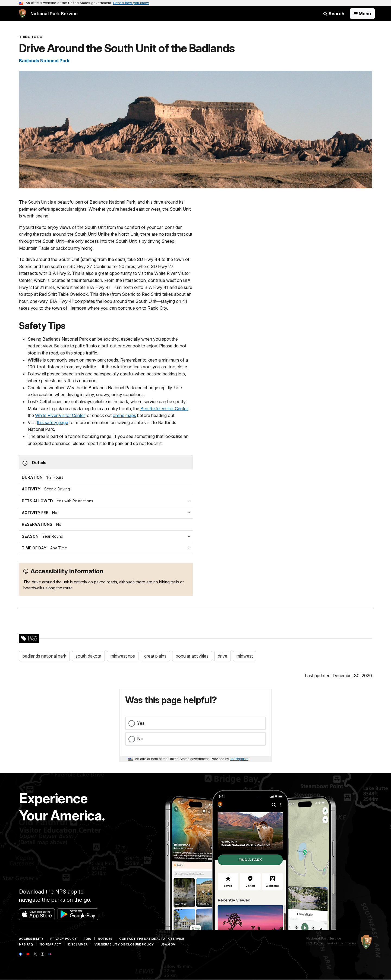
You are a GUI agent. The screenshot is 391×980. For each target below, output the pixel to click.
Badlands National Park (44, 61)
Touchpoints (239, 759)
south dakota (88, 656)
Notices (105, 939)
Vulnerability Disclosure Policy (124, 944)
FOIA (87, 939)
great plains (155, 656)
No (140, 739)
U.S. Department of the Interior (331, 943)
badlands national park (44, 656)
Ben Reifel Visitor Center (164, 409)
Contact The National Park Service (152, 939)
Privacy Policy (64, 939)
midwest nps (123, 656)
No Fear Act (51, 944)
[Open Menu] (362, 14)
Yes (141, 723)
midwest (245, 656)
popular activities (192, 656)
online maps (124, 415)
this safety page (53, 422)
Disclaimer (78, 944)
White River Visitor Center (60, 415)
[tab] (107, 513)
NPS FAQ (26, 944)
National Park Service (324, 938)
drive (223, 656)
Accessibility (31, 939)
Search (334, 14)
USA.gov (168, 944)
